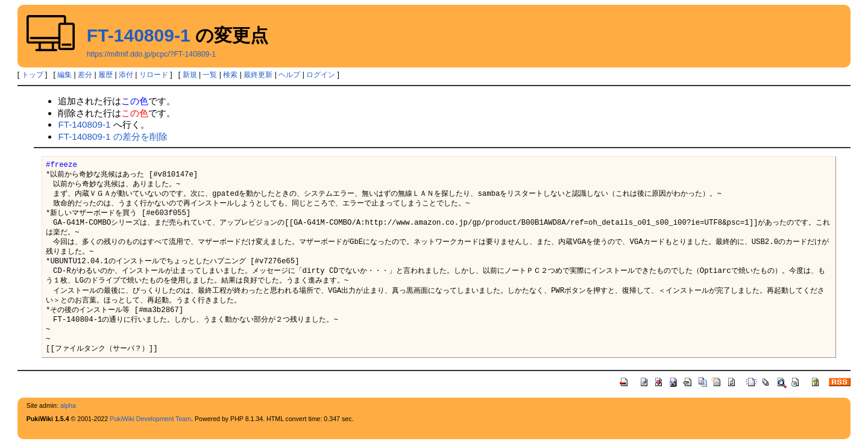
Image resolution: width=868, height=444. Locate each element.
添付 (126, 75)
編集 (64, 75)
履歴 (105, 75)
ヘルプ (289, 75)
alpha (68, 405)
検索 (230, 75)
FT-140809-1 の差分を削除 (112, 136)
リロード (154, 75)
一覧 (210, 75)
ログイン (321, 75)
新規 (190, 75)
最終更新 (258, 75)
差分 (85, 75)
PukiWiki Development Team (150, 419)
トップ (33, 75)
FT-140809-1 (139, 35)
